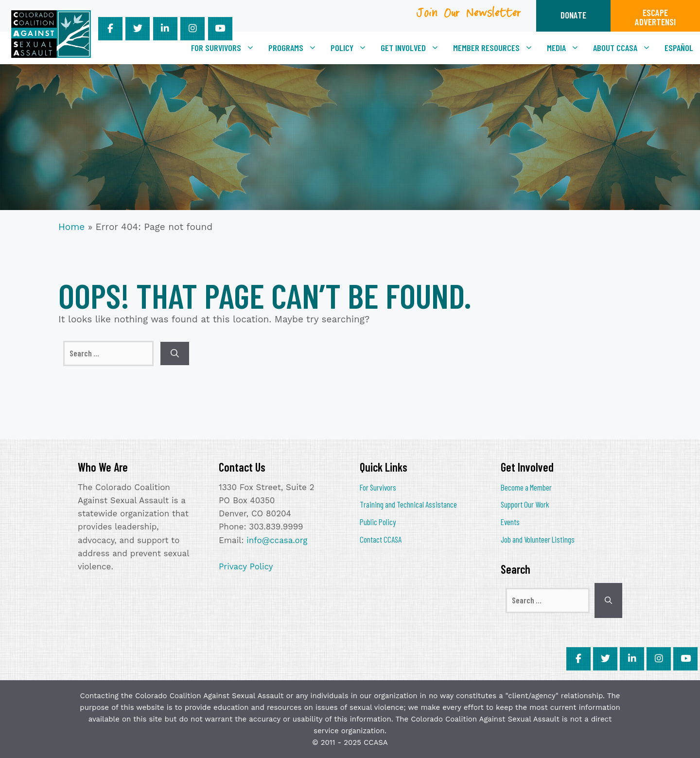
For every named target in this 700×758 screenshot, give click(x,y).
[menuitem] (679, 48)
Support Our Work (525, 504)
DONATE (573, 15)
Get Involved (413, 48)
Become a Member (526, 487)
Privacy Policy (246, 566)
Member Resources (497, 48)
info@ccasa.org (277, 540)
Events (510, 522)
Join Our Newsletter (469, 16)
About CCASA (625, 48)
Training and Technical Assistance (408, 504)
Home (71, 227)
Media (567, 48)
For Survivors (226, 48)
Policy (352, 48)
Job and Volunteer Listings (538, 539)
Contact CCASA (381, 539)
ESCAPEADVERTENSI (655, 17)
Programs (296, 48)
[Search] (175, 353)
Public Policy (378, 522)
